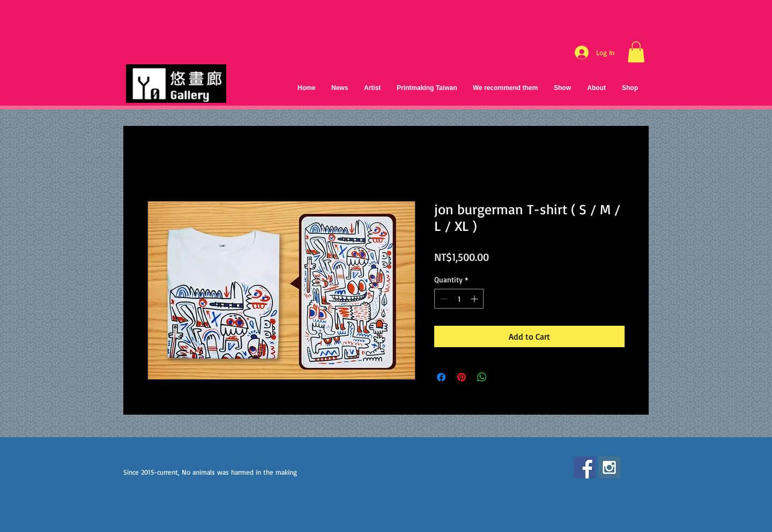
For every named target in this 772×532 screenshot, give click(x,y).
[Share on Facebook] (441, 377)
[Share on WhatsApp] (482, 377)
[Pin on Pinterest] (462, 377)
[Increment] (475, 299)
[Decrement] (443, 299)
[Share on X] (502, 377)
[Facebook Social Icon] (585, 467)
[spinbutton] (459, 299)
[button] (636, 52)
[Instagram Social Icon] (609, 467)
